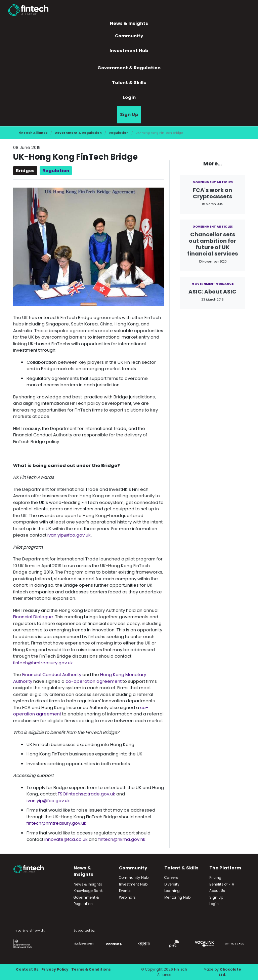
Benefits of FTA (222, 884)
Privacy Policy (55, 969)
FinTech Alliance (33, 133)
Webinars (127, 897)
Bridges (25, 171)
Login (129, 97)
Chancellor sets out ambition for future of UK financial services (212, 244)
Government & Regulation (129, 68)
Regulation (119, 133)
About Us (217, 891)
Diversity (172, 884)
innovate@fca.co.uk (66, 839)
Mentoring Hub (177, 897)
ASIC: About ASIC (212, 292)
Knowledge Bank (88, 891)
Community (129, 36)
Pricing (215, 878)
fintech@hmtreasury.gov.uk (43, 663)
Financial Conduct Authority (52, 675)
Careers (171, 878)
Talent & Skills (129, 83)
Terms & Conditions (91, 969)
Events (125, 891)
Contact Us (27, 969)
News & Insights (129, 23)
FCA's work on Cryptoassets (212, 193)
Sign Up (129, 114)
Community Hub (134, 878)
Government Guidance (213, 284)
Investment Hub (129, 51)
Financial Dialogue (33, 617)
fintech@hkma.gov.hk (122, 839)
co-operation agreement (94, 681)
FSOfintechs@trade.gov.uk (87, 794)
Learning (172, 891)
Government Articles (213, 182)
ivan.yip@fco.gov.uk (69, 535)
